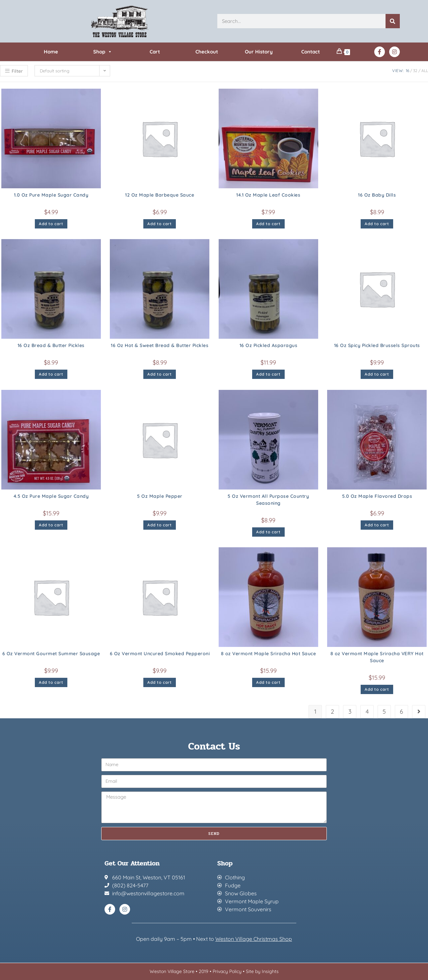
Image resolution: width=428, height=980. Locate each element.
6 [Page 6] (401, 712)
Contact (311, 52)
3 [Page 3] (350, 712)
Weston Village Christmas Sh (250, 939)
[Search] (393, 21)
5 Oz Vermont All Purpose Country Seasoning (268, 500)
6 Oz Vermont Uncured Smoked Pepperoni (160, 654)
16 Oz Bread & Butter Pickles (51, 345)
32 (415, 71)
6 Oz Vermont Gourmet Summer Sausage (51, 654)
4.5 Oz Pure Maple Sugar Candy (51, 496)
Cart (155, 52)
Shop (103, 52)
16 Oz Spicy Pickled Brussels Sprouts (377, 345)
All (425, 71)
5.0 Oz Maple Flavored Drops (377, 496)
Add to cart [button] (51, 224)
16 (407, 71)
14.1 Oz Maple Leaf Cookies (268, 195)
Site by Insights (262, 971)
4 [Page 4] (367, 712)
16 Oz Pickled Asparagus (269, 345)
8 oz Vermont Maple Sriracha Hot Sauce (269, 654)
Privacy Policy (227, 971)
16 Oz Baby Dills (377, 195)
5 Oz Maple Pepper (160, 496)
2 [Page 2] (332, 712)
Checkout (207, 52)
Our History (259, 52)
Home (51, 52)
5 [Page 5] (384, 712)
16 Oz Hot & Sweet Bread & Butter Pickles (160, 345)
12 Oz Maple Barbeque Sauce (160, 195)
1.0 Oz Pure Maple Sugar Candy (51, 195)
